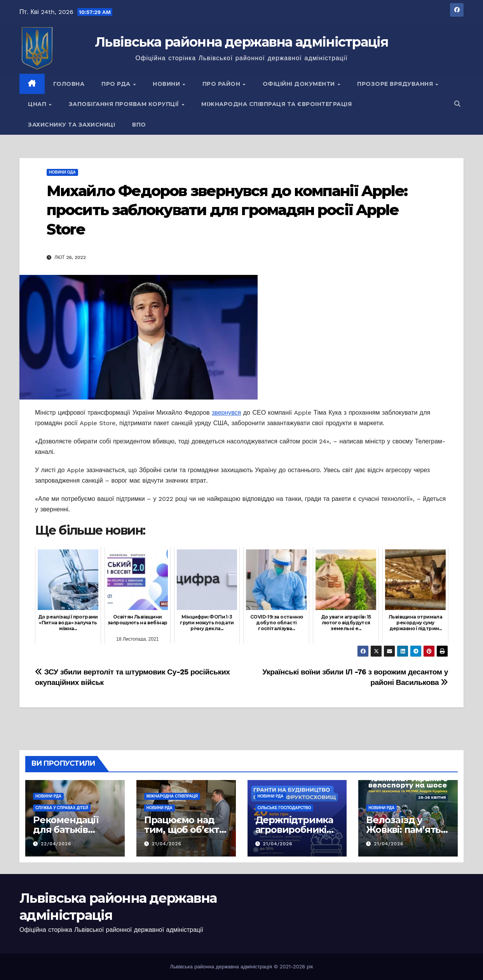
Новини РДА (48, 796)
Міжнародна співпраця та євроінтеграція (276, 104)
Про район (222, 84)
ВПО (139, 125)
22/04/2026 (56, 844)
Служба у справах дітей (62, 808)
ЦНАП (38, 104)
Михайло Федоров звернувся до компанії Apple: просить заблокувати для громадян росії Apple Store (227, 210)
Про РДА (117, 84)
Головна (69, 84)
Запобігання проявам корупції (125, 104)
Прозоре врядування (396, 84)
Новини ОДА (62, 172)
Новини (167, 84)
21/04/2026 (167, 844)
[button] (457, 104)
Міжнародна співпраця (172, 796)
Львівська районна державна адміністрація (241, 42)
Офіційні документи (300, 84)
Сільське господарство (284, 808)
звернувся (226, 413)
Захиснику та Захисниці (71, 125)
